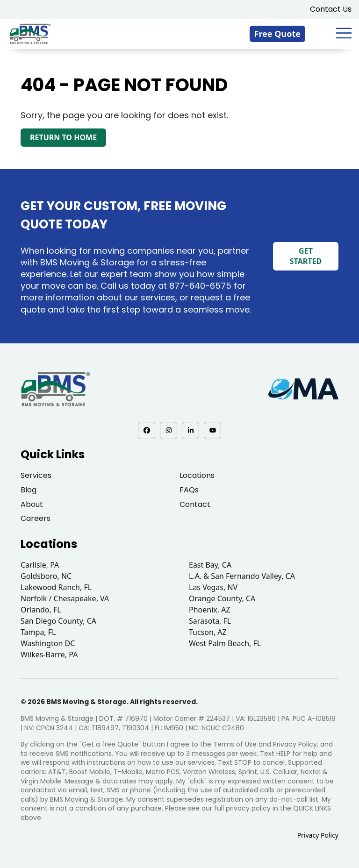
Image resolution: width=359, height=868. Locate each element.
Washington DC (48, 643)
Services (36, 475)
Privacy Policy (318, 835)
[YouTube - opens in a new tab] (212, 430)
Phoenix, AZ (210, 610)
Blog (29, 490)
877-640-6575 (200, 286)
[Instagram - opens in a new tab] (169, 430)
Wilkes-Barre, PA (49, 655)
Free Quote (278, 34)
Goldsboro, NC (46, 576)
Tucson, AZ (208, 632)
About (32, 504)
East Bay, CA (210, 565)
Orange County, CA (222, 598)
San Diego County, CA (58, 621)
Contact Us (331, 9)
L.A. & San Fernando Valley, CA (242, 576)
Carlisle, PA (40, 565)
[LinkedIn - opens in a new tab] (190, 430)
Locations (197, 475)
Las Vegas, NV (213, 587)
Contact (195, 504)
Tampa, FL (38, 632)
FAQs (189, 490)
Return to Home (63, 137)
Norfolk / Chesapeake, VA (65, 598)
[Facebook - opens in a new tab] (147, 430)
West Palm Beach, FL (225, 643)
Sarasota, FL (210, 621)
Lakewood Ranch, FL (56, 587)
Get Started (306, 256)
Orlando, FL (41, 610)
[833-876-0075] (323, 33)
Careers (36, 518)
